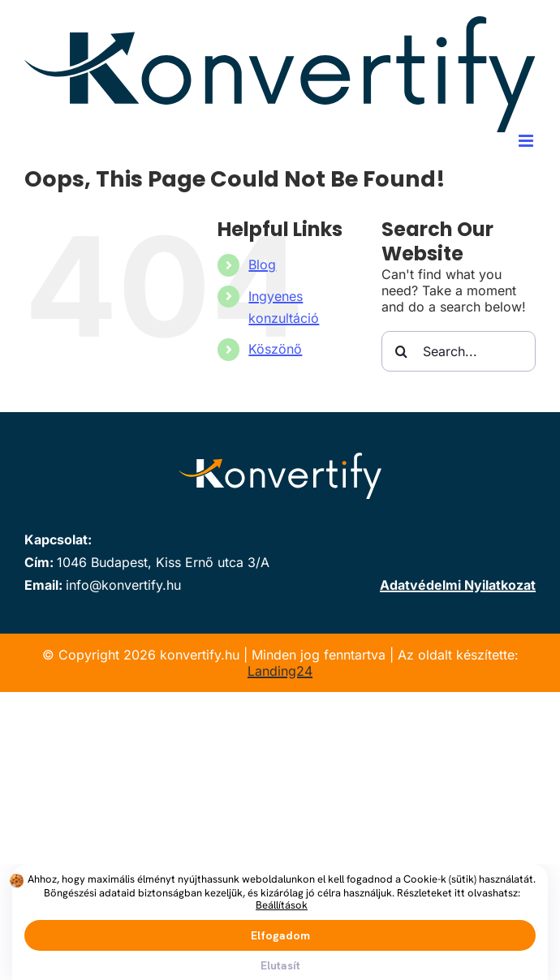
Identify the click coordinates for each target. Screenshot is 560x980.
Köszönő (275, 349)
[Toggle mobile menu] (527, 141)
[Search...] (459, 351)
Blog (262, 264)
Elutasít (280, 965)
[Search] (402, 351)
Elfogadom (280, 935)
